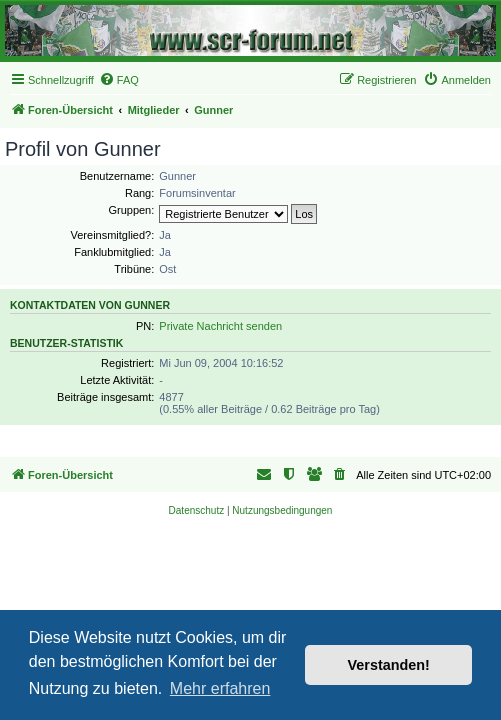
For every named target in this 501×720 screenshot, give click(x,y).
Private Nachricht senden (220, 326)
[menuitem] (119, 80)
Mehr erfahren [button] (220, 688)
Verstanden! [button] (389, 665)
